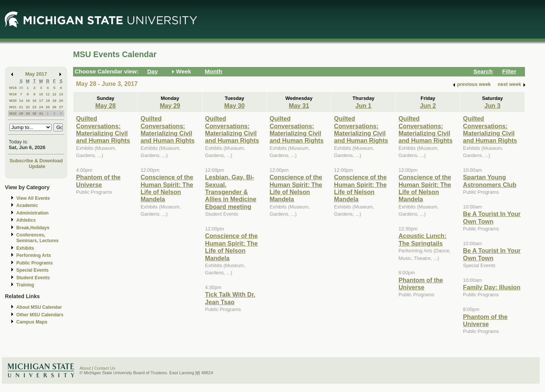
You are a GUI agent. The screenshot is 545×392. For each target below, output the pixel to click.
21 (21, 107)
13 (61, 94)
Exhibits (25, 248)
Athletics (26, 220)
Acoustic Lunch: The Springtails (423, 239)
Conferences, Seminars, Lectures (37, 238)
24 (41, 107)
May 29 (170, 106)
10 (41, 94)
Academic (27, 205)
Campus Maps (32, 322)
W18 (13, 88)
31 (41, 113)
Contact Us (105, 368)
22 (28, 107)
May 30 (235, 106)
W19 (13, 94)
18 (48, 100)
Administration (32, 213)
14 (21, 100)
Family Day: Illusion (492, 287)
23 (34, 107)
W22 (13, 113)
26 (54, 107)
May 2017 (36, 74)
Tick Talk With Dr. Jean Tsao (230, 298)
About (85, 368)
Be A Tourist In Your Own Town (492, 217)
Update (37, 166)
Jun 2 (428, 106)
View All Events (33, 198)
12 (54, 94)
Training (25, 285)
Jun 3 (492, 106)
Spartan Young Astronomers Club (490, 181)
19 (54, 100)
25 (48, 107)
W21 (13, 107)
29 (28, 113)
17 (41, 100)
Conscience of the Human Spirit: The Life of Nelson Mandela (167, 188)
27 (61, 107)
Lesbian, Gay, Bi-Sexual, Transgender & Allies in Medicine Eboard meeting (231, 192)
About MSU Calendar (39, 307)
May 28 (106, 106)
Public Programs (34, 263)
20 (61, 100)
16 (34, 100)
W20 (13, 100)
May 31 (299, 106)
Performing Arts (34, 255)
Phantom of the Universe (98, 181)
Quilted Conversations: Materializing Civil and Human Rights (103, 129)
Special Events (32, 270)
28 (21, 113)
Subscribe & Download (36, 161)
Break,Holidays (33, 228)
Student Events (33, 278)
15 (28, 100)
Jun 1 (363, 106)
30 (21, 88)
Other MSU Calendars (40, 315)
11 (48, 94)
